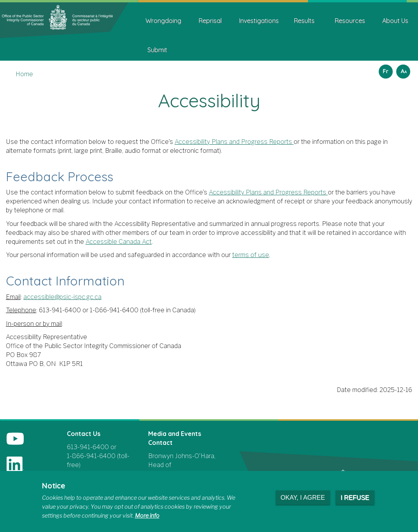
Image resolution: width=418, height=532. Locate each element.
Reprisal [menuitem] (210, 21)
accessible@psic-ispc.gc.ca (62, 297)
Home (24, 74)
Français (385, 69)
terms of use (251, 255)
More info (147, 516)
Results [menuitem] (304, 21)
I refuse (355, 498)
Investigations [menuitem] (259, 21)
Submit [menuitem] (157, 50)
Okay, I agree (303, 498)
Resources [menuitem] (350, 21)
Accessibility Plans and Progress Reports (233, 142)
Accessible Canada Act (119, 242)
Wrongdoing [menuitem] (163, 21)
